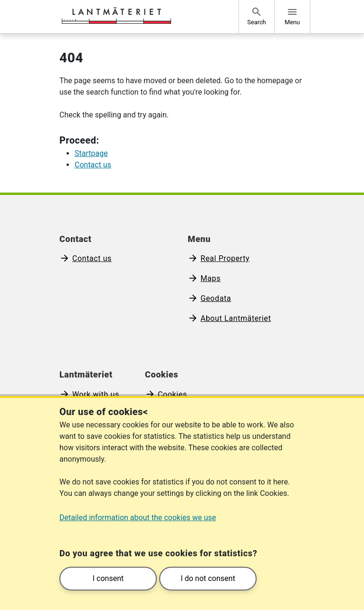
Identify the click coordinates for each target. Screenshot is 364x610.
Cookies (172, 394)
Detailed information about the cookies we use (138, 518)
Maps (211, 278)
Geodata (216, 298)
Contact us (92, 258)
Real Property (225, 258)
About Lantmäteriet (236, 318)
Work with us (96, 394)
